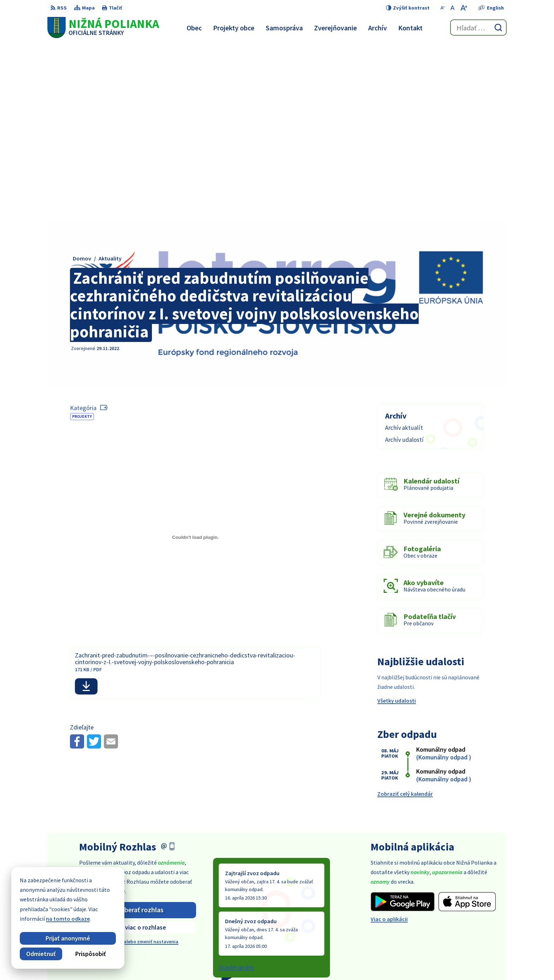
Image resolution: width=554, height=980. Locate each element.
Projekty (82, 241)
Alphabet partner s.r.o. (297, 961)
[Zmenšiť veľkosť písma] (443, 8)
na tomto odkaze (62, 919)
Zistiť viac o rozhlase (138, 751)
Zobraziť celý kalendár (405, 618)
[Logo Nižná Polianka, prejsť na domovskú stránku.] (103, 28)
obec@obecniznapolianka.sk (471, 921)
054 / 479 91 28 (452, 913)
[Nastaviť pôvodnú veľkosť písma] (452, 8)
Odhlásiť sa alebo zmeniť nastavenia (138, 766)
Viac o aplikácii (389, 743)
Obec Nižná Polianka (396, 961)
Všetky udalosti (397, 525)
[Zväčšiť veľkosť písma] (464, 8)
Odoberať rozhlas (138, 734)
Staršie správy (236, 791)
